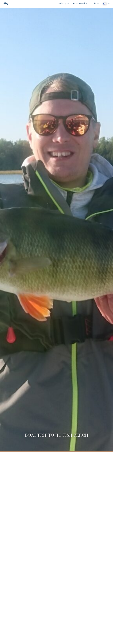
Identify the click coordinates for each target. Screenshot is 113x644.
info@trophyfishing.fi (23, 602)
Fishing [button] (64, 4)
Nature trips (80, 4)
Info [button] (95, 4)
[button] (106, 4)
